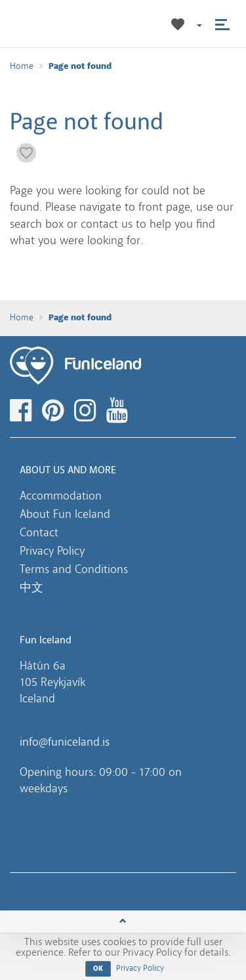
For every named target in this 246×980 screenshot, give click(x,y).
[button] (199, 25)
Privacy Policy (52, 551)
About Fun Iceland (65, 514)
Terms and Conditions (74, 569)
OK (98, 969)
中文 (31, 587)
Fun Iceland (52, 24)
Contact (39, 532)
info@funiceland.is (65, 742)
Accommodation (61, 496)
